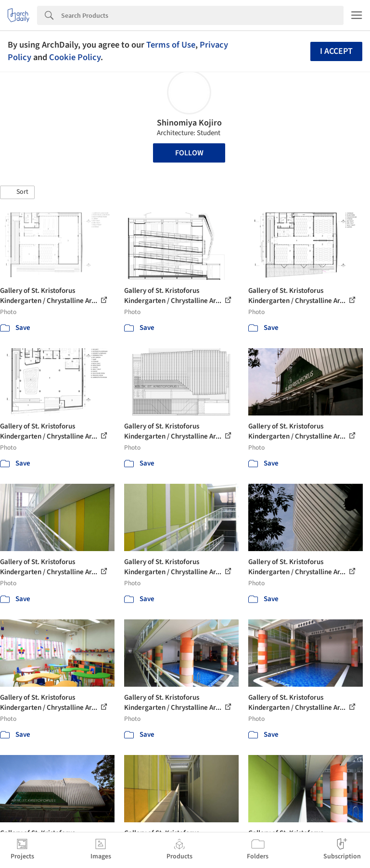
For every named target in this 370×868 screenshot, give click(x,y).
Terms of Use (171, 45)
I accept (336, 51)
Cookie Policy (75, 57)
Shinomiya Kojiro (189, 123)
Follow (189, 153)
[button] (17, 192)
